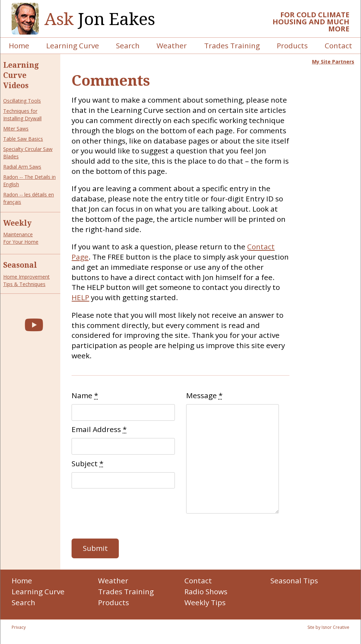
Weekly (17, 223)
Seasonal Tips (294, 581)
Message (204, 395)
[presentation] (125, 514)
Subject (87, 463)
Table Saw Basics (23, 139)
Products (292, 45)
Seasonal (20, 265)
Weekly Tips (205, 602)
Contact (338, 45)
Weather (172, 45)
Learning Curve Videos (21, 75)
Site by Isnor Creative (328, 627)
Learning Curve (73, 45)
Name (85, 395)
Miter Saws (16, 129)
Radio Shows (206, 591)
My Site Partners (333, 62)
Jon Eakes (100, 19)
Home (19, 45)
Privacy (19, 627)
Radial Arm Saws (22, 167)
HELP (80, 297)
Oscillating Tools (22, 101)
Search (128, 45)
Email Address (99, 429)
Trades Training (232, 45)
